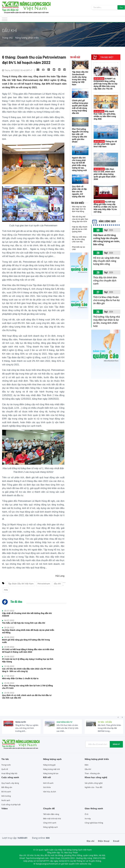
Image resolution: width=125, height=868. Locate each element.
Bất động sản (7, 787)
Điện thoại (104, 841)
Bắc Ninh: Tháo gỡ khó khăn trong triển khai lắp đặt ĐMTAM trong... (109, 728)
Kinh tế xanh (48, 783)
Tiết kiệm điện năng (51, 814)
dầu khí (57, 584)
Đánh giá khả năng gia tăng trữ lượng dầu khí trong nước (26, 641)
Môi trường (6, 796)
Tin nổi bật (75, 57)
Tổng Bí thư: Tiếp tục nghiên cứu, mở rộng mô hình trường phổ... (27, 728)
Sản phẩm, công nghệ (94, 783)
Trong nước (21, 722)
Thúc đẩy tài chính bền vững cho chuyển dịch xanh (105, 281)
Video (5, 808)
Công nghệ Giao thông (94, 823)
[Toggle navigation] (5, 20)
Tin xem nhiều (78, 203)
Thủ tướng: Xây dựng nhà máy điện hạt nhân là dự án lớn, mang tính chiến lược (107, 321)
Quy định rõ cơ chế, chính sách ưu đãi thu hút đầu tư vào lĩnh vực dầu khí (27, 697)
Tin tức (5, 759)
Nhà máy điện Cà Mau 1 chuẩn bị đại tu (20, 678)
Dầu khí (88, 769)
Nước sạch (6, 800)
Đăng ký (116, 744)
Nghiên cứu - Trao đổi (93, 787)
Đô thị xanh (6, 792)
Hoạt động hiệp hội (9, 773)
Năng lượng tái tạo (51, 773)
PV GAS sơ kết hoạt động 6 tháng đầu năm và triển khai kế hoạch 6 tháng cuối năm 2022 (28, 651)
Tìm (121, 7)
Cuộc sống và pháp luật (11, 804)
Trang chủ (7, 38)
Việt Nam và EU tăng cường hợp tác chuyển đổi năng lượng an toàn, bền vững (107, 240)
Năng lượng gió (49, 765)
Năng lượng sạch (104, 221)
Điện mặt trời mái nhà (52, 819)
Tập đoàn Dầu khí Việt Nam (21, 584)
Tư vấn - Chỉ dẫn (105, 722)
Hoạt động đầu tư (64, 722)
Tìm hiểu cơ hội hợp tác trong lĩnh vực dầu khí (24, 623)
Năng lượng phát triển (27, 38)
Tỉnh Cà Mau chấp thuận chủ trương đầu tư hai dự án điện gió (106, 300)
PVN (6, 590)
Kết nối (47, 777)
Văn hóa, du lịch (50, 792)
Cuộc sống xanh (10, 777)
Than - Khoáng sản (92, 773)
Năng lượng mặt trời (51, 769)
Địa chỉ (90, 841)
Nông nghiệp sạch (50, 827)
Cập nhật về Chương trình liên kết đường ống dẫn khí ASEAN (27, 615)
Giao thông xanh (94, 808)
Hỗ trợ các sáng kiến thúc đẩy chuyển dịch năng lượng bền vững (107, 261)
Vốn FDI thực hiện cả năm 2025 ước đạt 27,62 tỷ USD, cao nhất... (67, 728)
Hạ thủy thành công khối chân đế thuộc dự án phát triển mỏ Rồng (28, 631)
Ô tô (87, 814)
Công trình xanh (50, 823)
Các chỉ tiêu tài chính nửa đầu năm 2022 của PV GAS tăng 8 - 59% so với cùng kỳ (27, 670)
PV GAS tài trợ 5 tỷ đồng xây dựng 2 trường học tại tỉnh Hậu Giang (28, 660)
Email (116, 841)
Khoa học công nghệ (96, 777)
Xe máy (88, 819)
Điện (87, 765)
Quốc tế (5, 769)
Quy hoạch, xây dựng (10, 783)
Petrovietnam (44, 584)
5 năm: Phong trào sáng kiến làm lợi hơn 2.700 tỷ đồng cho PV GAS (27, 687)
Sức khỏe (47, 787)
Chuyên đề (49, 808)
